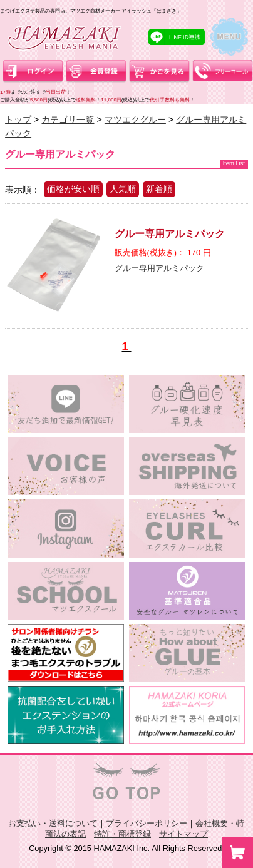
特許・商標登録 (122, 834)
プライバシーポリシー (147, 823)
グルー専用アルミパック (170, 234)
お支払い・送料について (53, 823)
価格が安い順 (73, 189)
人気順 (123, 189)
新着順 (159, 189)
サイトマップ (183, 834)
